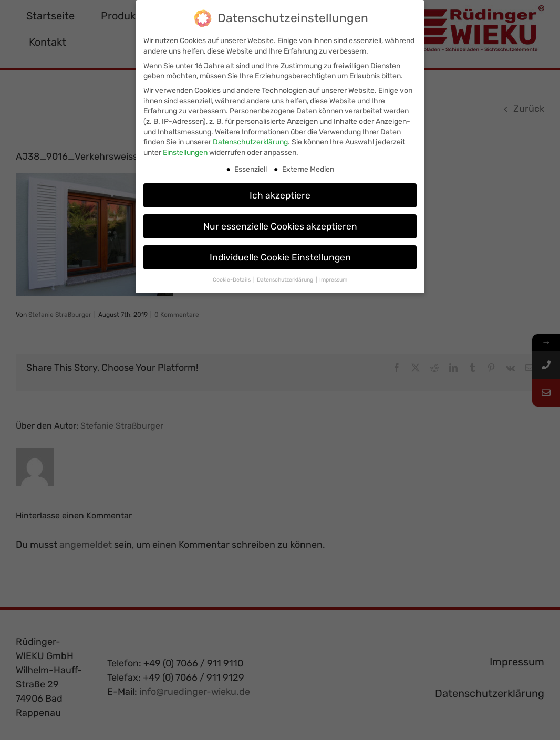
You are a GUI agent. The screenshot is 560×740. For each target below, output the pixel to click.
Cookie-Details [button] (232, 279)
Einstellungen (185, 152)
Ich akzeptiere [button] (280, 194)
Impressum (333, 279)
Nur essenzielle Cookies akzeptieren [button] (280, 225)
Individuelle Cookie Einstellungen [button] (280, 256)
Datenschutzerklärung (250, 141)
